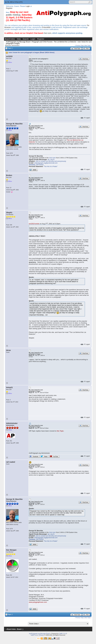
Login (28, 6)
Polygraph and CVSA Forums (42, 42)
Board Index (10, 39)
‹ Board (19, 629)
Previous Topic (80, 45)
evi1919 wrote (34, 224)
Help (19, 39)
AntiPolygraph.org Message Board (18, 42)
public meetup (13, 15)
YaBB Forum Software (37, 635)
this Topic (60, 431)
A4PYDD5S (40, 165)
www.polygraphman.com (38, 602)
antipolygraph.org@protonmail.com (46, 163)
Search (26, 39)
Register (9, 8)
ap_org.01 (51, 160)
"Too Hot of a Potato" (51, 166)
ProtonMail (46, 27)
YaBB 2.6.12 (63, 634)
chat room (47, 33)
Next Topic (88, 45)
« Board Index (11, 629)
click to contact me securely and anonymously (51, 161)
